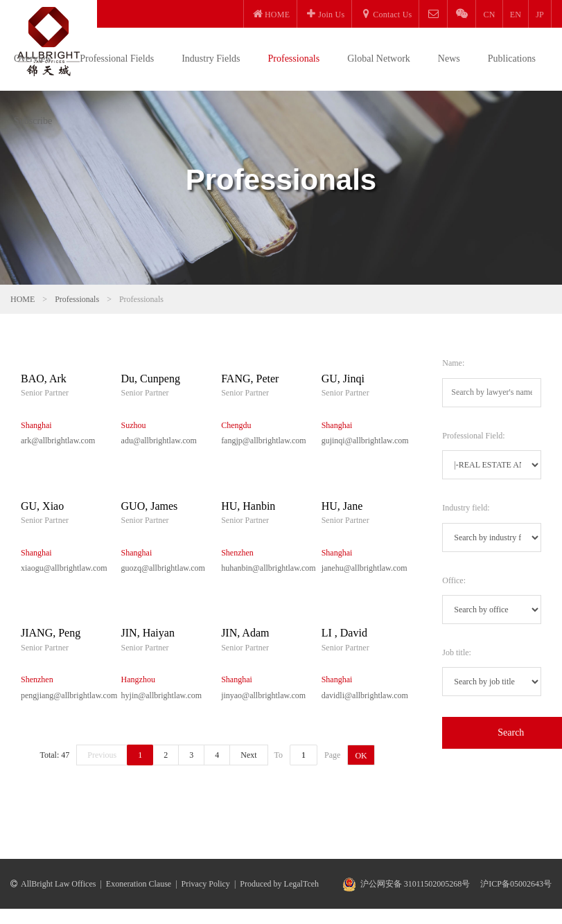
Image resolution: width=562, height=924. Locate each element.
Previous (102, 755)
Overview (33, 59)
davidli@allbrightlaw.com (361, 695)
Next (248, 755)
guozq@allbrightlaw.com (161, 568)
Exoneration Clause (139, 884)
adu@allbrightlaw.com (159, 441)
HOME (23, 299)
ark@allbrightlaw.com (58, 441)
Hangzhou (138, 679)
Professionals (294, 59)
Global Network (379, 59)
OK (361, 756)
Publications (512, 59)
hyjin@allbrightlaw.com (161, 695)
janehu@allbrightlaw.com (361, 568)
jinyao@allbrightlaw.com (261, 695)
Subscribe (33, 121)
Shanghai (36, 425)
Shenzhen (237, 553)
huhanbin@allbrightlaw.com (261, 568)
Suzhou (134, 425)
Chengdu (236, 425)
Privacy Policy (206, 884)
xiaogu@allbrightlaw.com (61, 568)
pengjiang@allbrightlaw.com (61, 695)
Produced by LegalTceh (279, 884)
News (449, 59)
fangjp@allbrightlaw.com (261, 441)
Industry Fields (211, 59)
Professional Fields (117, 59)
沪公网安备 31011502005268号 (415, 884)
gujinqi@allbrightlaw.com (361, 441)
